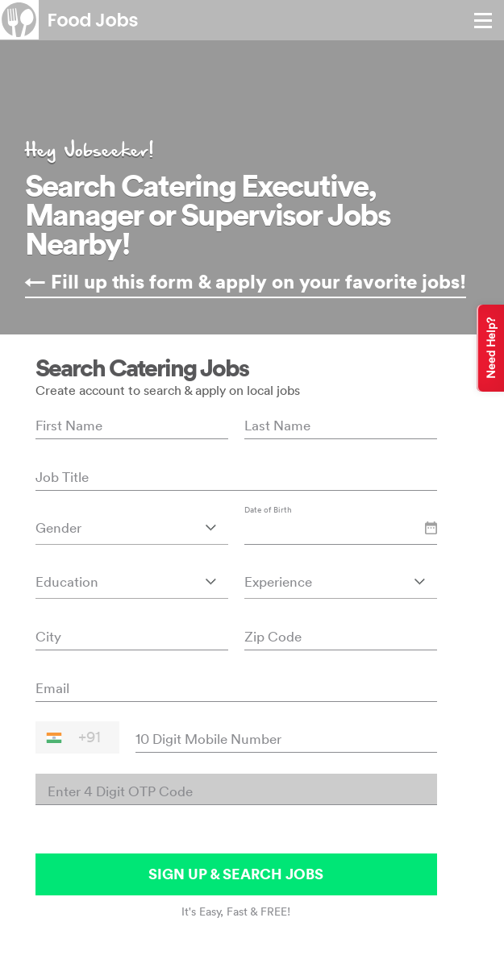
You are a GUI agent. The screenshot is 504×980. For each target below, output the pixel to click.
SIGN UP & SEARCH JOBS (236, 874)
